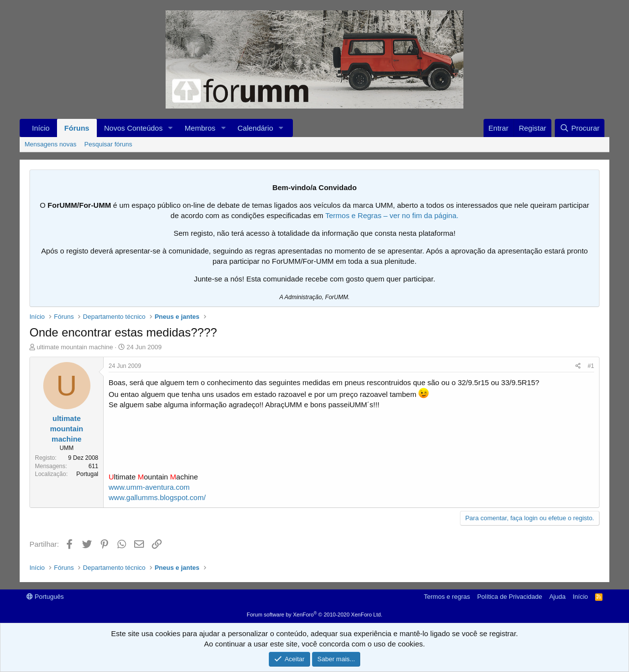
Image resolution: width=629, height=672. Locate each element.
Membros (200, 128)
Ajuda (558, 597)
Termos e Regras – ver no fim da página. (392, 215)
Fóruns (77, 128)
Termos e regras (447, 597)
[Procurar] (580, 128)
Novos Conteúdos (133, 128)
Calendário (255, 128)
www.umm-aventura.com (149, 487)
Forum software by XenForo (314, 615)
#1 (591, 366)
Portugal (87, 474)
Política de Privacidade (510, 597)
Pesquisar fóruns (109, 144)
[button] (171, 128)
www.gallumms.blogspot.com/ (157, 497)
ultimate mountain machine (75, 347)
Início (41, 128)
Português (45, 597)
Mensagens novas (51, 144)
